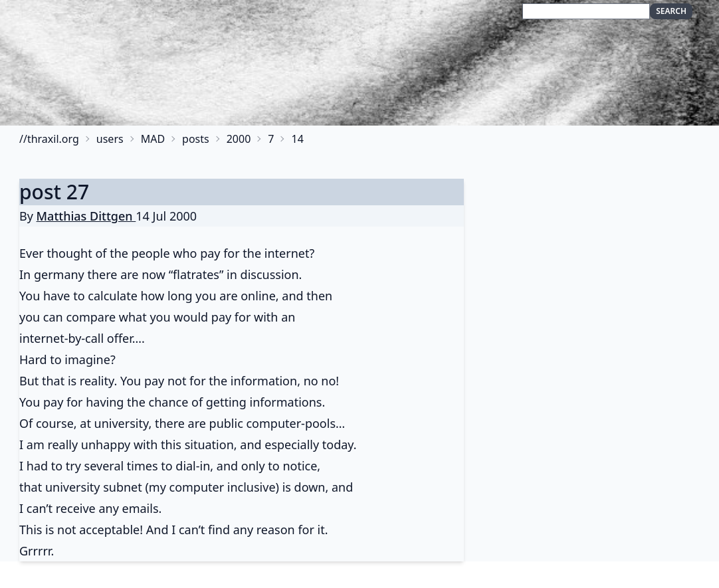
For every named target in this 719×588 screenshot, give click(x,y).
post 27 (54, 192)
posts (196, 139)
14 (297, 139)
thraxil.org (53, 139)
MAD (153, 139)
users (110, 139)
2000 (239, 139)
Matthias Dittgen (86, 216)
